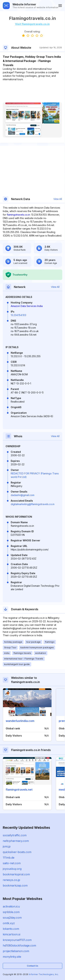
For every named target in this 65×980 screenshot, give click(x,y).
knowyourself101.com (17, 940)
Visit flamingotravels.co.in (32, 24)
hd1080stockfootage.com (19, 945)
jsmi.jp (7, 846)
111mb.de (9, 858)
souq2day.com (12, 918)
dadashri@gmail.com (23, 495)
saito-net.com (12, 863)
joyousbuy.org (12, 869)
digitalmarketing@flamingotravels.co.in (33, 504)
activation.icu (11, 906)
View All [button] (58, 199)
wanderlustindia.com (20, 721)
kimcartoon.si (12, 934)
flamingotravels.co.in (18, 215)
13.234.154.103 (18, 315)
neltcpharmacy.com (16, 841)
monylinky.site (12, 957)
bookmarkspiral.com (16, 874)
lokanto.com (11, 929)
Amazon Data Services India (27, 306)
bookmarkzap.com (15, 885)
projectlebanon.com (16, 951)
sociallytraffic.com (15, 835)
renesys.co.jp (11, 880)
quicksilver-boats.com (17, 852)
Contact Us (32, 966)
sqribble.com (11, 912)
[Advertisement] (32, 92)
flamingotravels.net (19, 790)
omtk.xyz (9, 923)
